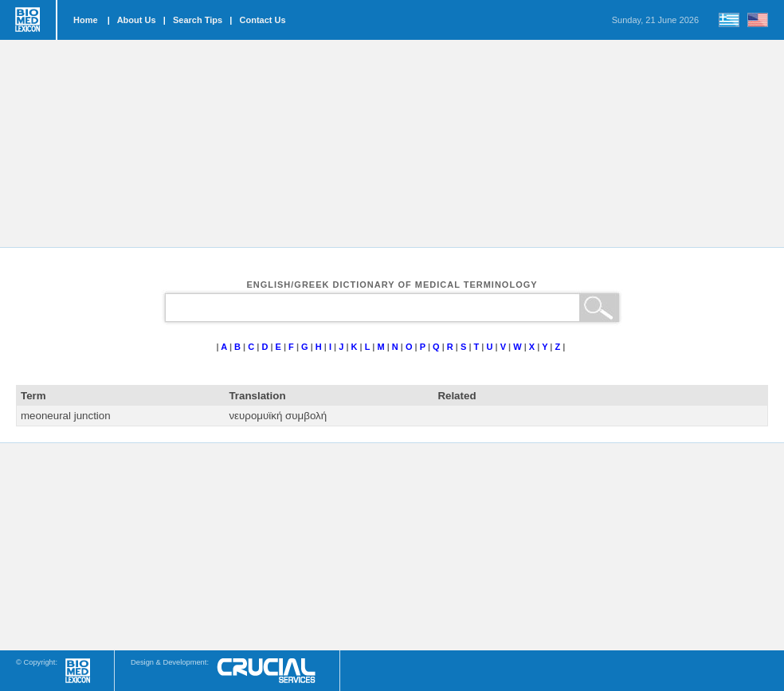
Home (86, 20)
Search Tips (198, 20)
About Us (137, 20)
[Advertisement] (392, 143)
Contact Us (263, 20)
